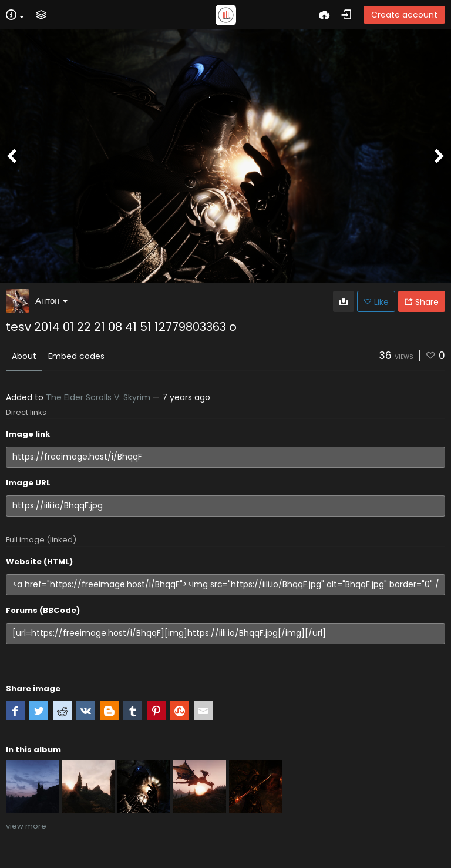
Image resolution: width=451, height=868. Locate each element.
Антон (51, 301)
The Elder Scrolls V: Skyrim (98, 397)
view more (26, 826)
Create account (404, 15)
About (24, 356)
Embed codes (76, 356)
